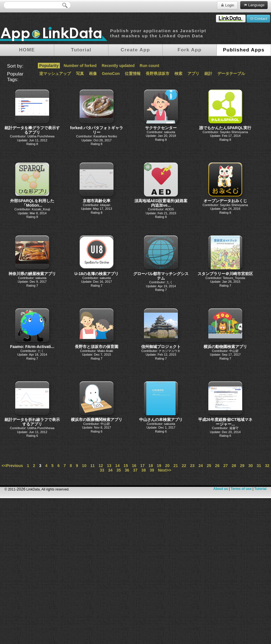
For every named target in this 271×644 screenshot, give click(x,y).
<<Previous (12, 466)
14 (117, 466)
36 (127, 470)
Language (254, 5)
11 (93, 466)
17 (143, 466)
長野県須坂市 (158, 74)
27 (226, 466)
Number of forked (80, 66)
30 (251, 466)
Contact (258, 18)
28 (234, 466)
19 (159, 466)
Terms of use (241, 489)
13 (109, 466)
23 (192, 466)
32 (267, 466)
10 (84, 466)
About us (220, 489)
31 (259, 466)
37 (135, 470)
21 (176, 466)
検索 (178, 74)
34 (110, 470)
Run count (149, 66)
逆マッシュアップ (55, 74)
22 (184, 466)
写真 (80, 74)
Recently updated (118, 66)
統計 (208, 74)
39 (152, 470)
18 (151, 466)
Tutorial (260, 489)
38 (144, 470)
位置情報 (133, 74)
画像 (93, 74)
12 (101, 466)
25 (209, 466)
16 (134, 466)
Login (227, 5)
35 (119, 470)
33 (102, 470)
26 (217, 466)
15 (126, 466)
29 (242, 466)
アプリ (193, 74)
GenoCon (111, 74)
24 (201, 466)
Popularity (49, 66)
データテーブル (231, 74)
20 (167, 466)
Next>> (165, 470)
